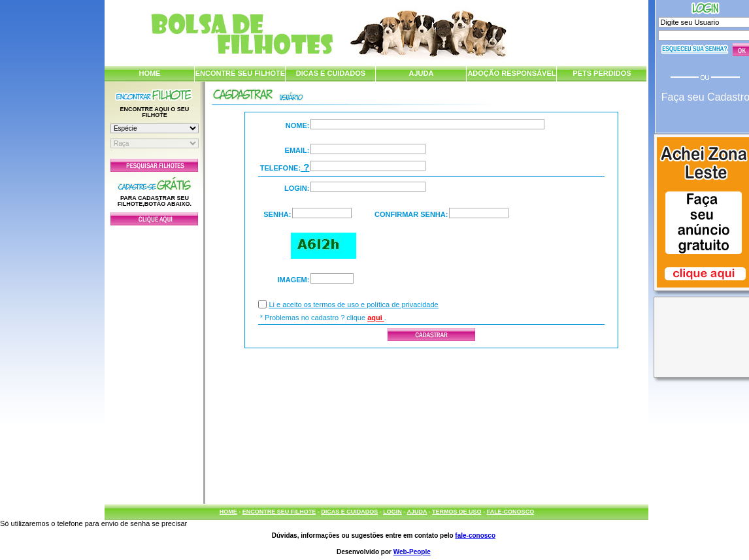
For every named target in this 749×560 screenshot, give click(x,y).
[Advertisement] (154, 361)
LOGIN (392, 512)
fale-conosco (475, 535)
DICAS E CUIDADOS (331, 73)
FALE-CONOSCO (511, 512)
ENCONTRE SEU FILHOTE (241, 73)
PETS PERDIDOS (602, 73)
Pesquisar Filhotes (154, 165)
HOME (149, 73)
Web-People (412, 552)
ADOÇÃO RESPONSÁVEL (511, 73)
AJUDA (421, 73)
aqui (376, 318)
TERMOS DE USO (457, 512)
